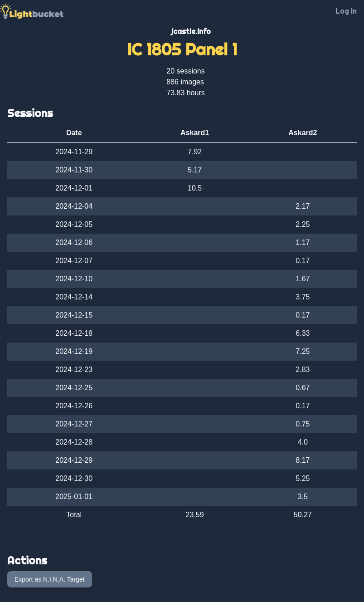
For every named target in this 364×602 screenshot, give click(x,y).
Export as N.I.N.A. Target (50, 579)
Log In (346, 11)
